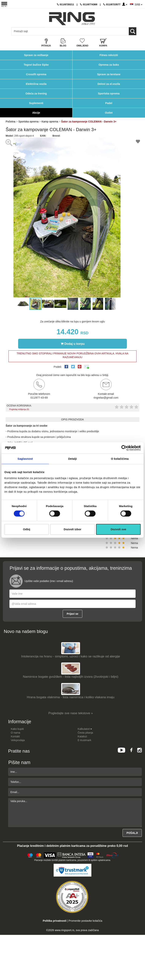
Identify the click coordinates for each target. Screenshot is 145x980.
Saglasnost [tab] (25, 459)
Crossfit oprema (36, 74)
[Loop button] (133, 31)
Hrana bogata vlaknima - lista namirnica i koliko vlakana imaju (71, 697)
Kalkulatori (85, 729)
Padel (109, 103)
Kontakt (15, 736)
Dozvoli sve (118, 529)
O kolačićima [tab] (120, 459)
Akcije (36, 113)
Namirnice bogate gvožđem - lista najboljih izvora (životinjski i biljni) (71, 677)
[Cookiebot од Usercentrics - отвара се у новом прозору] (124, 448)
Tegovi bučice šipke (36, 65)
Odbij (27, 529)
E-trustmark (84, 740)
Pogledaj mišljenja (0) (19, 409)
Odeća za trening (36, 93)
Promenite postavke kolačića (85, 921)
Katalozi (82, 736)
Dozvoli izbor (72, 529)
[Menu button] (4, 4)
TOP (140, 965)
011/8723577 (112, 4)
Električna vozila (36, 84)
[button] (124, 141)
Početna (10, 122)
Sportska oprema (109, 93)
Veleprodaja (18, 740)
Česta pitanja (85, 733)
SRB (138, 5)
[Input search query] (28, 31)
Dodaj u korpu (73, 344)
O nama (15, 733)
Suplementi (36, 103)
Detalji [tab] (72, 459)
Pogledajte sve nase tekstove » (71, 713)
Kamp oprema (50, 122)
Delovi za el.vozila (109, 84)
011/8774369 (89, 4)
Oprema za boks (109, 65)
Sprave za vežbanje (36, 55)
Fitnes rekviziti (109, 55)
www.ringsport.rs (64, 930)
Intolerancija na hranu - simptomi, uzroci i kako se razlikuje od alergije (71, 656)
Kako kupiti (17, 729)
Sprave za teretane (109, 74)
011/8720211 (66, 4)
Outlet (109, 113)
